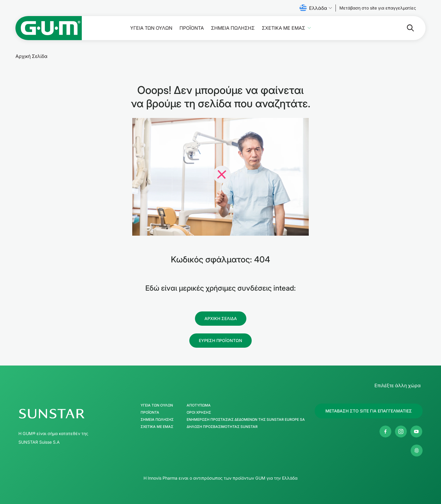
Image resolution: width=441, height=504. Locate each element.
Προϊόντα (192, 28)
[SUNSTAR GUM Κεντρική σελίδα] (70, 414)
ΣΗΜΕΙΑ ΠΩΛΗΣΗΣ (233, 28)
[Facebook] (385, 431)
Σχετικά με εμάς (283, 28)
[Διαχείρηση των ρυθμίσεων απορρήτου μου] (417, 451)
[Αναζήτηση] (387, 28)
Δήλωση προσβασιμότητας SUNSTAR (222, 427)
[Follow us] (378, 8)
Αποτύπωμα (199, 405)
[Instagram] (401, 431)
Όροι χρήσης (199, 412)
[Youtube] (416, 431)
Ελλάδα (316, 8)
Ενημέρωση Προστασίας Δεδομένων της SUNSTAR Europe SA (246, 420)
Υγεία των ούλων (151, 28)
